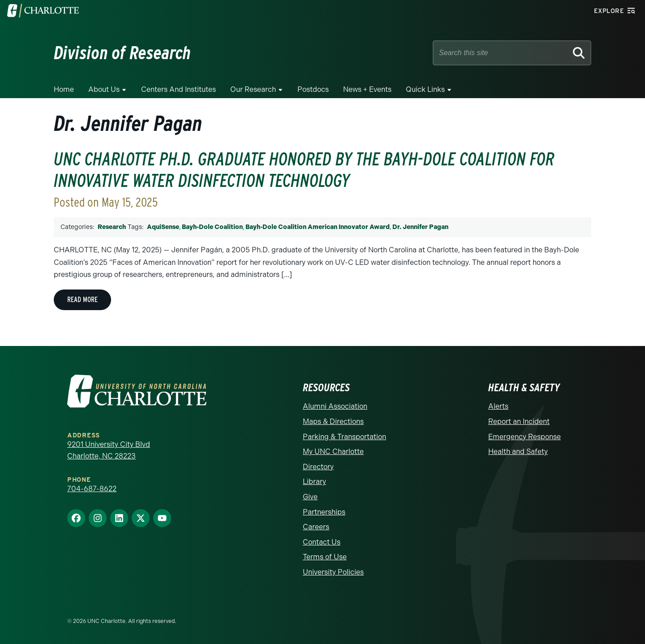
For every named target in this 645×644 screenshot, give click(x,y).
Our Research (253, 89)
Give (310, 497)
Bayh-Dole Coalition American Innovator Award (318, 227)
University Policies (333, 572)
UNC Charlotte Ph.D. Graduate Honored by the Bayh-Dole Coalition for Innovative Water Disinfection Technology (304, 170)
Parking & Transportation (344, 437)
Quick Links (425, 89)
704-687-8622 (92, 489)
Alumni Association (335, 406)
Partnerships (324, 512)
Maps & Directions (333, 421)
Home (64, 89)
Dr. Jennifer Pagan (420, 227)
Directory (318, 467)
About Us (104, 89)
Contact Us (322, 542)
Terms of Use (325, 557)
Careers (316, 527)
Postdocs (313, 89)
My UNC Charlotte (333, 452)
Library (314, 482)
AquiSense (163, 227)
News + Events (367, 89)
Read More (82, 300)
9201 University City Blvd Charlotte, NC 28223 (109, 450)
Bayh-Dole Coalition (212, 227)
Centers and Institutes (178, 89)
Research (112, 227)
